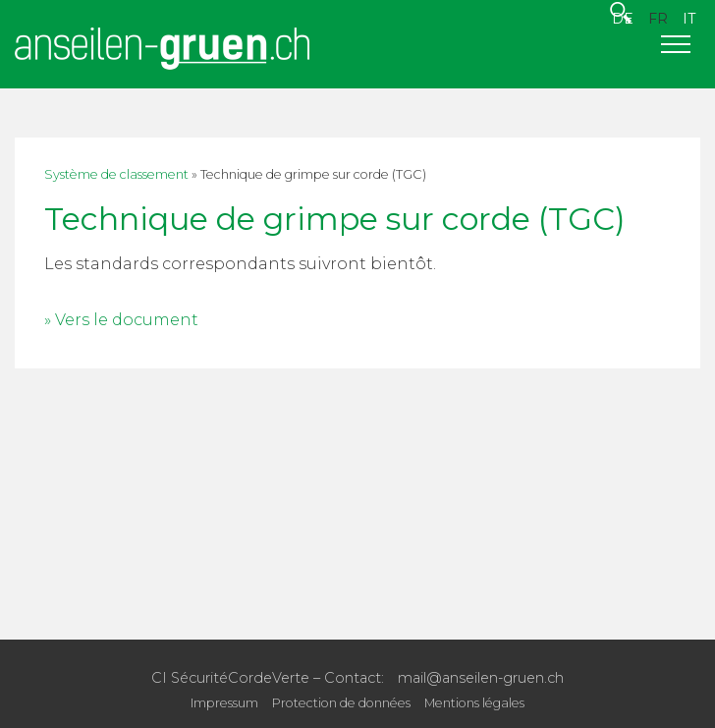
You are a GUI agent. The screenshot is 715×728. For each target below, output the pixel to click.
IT (689, 19)
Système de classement (116, 174)
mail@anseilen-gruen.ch (481, 678)
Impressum (224, 703)
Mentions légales (474, 703)
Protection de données (341, 703)
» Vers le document (121, 320)
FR (658, 19)
